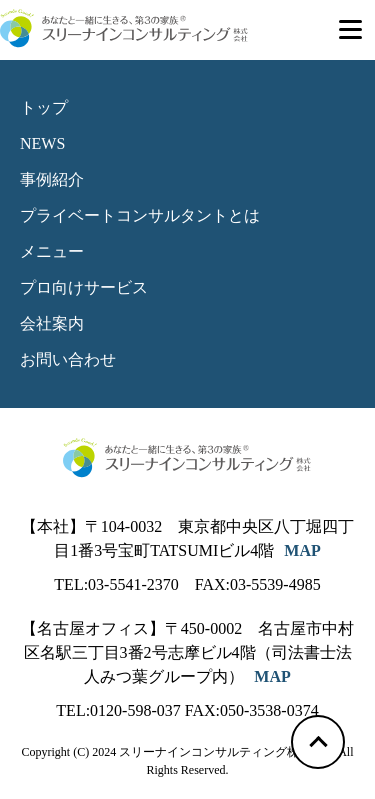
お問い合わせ (68, 359)
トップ (44, 107)
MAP (302, 550)
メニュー (52, 251)
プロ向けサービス (84, 287)
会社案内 (52, 323)
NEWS (42, 143)
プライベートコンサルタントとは (140, 215)
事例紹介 (52, 179)
